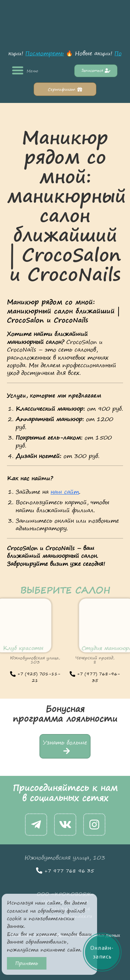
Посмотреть (47, 53)
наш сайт (65, 492)
